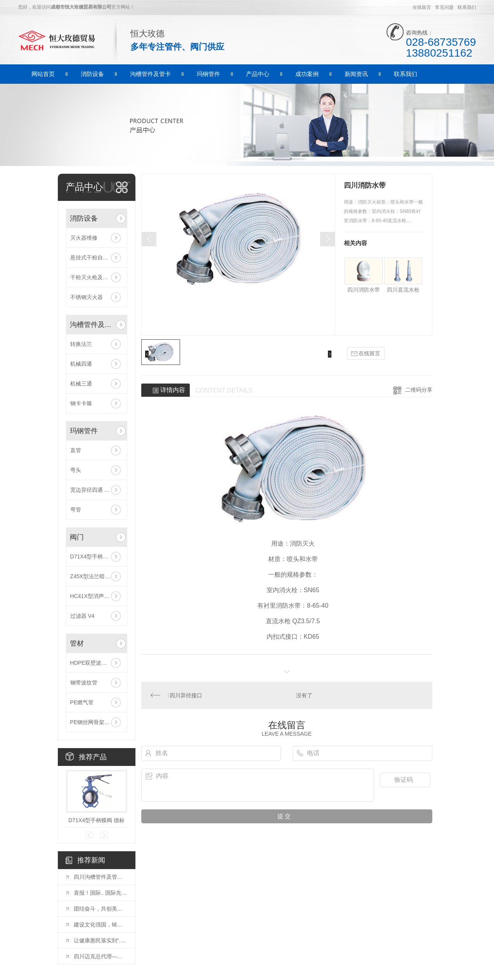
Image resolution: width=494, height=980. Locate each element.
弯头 (76, 470)
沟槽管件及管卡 (150, 74)
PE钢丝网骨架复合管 (96, 722)
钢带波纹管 (84, 683)
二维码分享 (419, 390)
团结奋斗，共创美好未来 (101, 909)
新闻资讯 (356, 74)
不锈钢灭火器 (87, 297)
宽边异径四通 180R (94, 490)
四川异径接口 (186, 695)
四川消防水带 (364, 290)
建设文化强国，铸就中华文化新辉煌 (101, 925)
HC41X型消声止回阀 (95, 596)
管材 (77, 643)
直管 (76, 450)
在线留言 (422, 7)
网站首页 (43, 74)
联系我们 (467, 7)
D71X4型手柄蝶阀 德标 (97, 557)
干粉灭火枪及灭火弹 (95, 277)
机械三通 (81, 384)
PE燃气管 (82, 702)
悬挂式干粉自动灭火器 (97, 258)
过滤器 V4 (82, 616)
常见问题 (444, 7)
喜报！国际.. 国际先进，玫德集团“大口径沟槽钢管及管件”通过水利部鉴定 (101, 893)
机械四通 (81, 364)
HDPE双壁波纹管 (91, 663)
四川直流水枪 (403, 290)
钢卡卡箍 (81, 403)
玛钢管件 (208, 74)
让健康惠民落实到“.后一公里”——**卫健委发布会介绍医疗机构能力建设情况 (101, 940)
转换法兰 (81, 344)
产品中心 (258, 74)
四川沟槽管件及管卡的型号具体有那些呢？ (101, 877)
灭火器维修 (84, 238)
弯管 (76, 510)
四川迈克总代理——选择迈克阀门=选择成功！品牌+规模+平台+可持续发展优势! (101, 956)
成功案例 (307, 74)
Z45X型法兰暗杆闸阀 (96, 576)
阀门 (77, 537)
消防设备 (92, 74)
